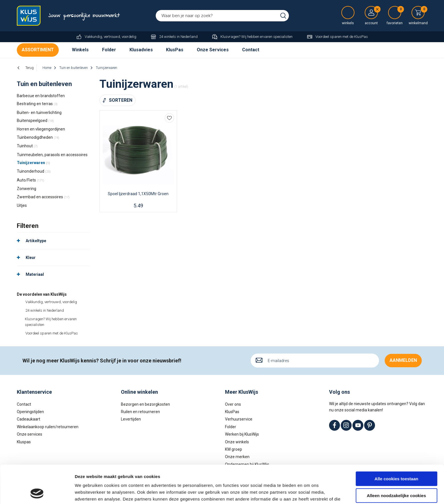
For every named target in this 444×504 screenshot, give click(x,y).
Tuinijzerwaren (33, 163)
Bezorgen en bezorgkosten (145, 404)
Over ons (233, 404)
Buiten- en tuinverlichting (39, 113)
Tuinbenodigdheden (38, 137)
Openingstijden (30, 412)
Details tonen (88, 493)
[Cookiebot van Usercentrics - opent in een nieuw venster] (37, 493)
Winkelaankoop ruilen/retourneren (48, 427)
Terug (30, 68)
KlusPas (175, 50)
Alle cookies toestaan (396, 443)
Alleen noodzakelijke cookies (396, 460)
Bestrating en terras (37, 104)
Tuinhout (27, 146)
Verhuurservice (239, 419)
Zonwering (27, 189)
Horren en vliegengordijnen (41, 129)
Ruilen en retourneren (140, 412)
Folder (109, 50)
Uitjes (22, 205)
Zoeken (283, 16)
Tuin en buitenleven (44, 84)
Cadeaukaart (29, 419)
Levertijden (131, 419)
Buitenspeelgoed (35, 121)
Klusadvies (141, 50)
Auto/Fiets (31, 180)
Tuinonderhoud (34, 171)
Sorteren (121, 100)
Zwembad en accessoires (43, 197)
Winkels (80, 50)
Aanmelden (403, 360)
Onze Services (213, 50)
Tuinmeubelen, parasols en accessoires (52, 155)
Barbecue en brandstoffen (41, 96)
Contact (251, 50)
